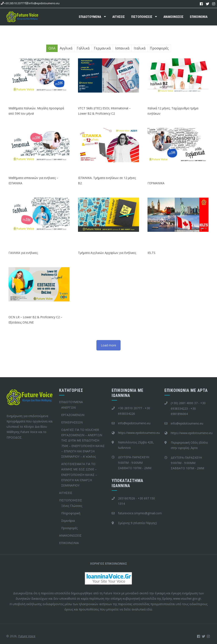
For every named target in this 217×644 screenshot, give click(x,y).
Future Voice (27, 636)
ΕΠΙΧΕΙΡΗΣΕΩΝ (72, 422)
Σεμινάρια (68, 521)
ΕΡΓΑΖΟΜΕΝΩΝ (73, 415)
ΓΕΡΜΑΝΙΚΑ (156, 183)
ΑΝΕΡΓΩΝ (68, 407)
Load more (108, 345)
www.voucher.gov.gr (187, 598)
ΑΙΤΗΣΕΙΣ (119, 17)
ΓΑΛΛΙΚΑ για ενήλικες (23, 253)
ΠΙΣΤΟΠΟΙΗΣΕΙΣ (142, 17)
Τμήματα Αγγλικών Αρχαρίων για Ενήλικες (107, 253)
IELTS (151, 253)
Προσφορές (69, 528)
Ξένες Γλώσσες (72, 506)
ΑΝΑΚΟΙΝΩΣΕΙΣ (173, 17)
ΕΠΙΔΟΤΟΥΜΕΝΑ (90, 17)
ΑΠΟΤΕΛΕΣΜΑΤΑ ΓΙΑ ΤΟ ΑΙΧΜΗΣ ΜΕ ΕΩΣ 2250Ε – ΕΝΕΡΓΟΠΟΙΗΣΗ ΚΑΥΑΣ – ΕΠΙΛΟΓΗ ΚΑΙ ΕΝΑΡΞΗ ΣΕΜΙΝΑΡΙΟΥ (79, 475)
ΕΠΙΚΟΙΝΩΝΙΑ (199, 17)
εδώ (149, 609)
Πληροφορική (71, 513)
